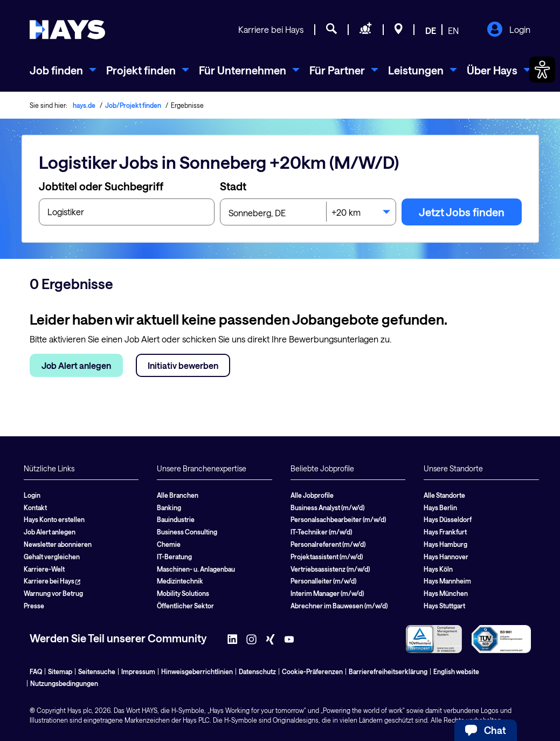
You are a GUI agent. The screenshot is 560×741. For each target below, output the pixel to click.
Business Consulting (187, 532)
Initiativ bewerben (183, 365)
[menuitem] (63, 70)
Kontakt (35, 507)
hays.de (84, 105)
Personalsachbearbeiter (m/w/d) (338, 519)
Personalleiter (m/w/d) (323, 581)
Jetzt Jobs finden (462, 212)
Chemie (169, 544)
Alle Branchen (178, 495)
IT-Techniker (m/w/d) (321, 532)
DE (431, 30)
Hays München (446, 593)
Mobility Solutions (183, 593)
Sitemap (60, 671)
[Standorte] (399, 30)
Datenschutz (257, 671)
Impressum (138, 671)
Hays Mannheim (447, 581)
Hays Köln (438, 569)
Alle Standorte (444, 495)
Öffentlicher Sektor (185, 606)
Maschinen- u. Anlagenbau (196, 569)
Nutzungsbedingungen (64, 683)
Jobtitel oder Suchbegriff (101, 186)
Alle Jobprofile (312, 495)
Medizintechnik (180, 581)
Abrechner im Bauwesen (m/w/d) (339, 606)
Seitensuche (97, 671)
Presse (34, 606)
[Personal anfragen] (366, 30)
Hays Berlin (440, 507)
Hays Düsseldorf (448, 519)
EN (453, 30)
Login (509, 30)
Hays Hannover (446, 557)
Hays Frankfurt (445, 532)
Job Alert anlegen (76, 365)
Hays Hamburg (445, 544)
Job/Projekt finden (133, 105)
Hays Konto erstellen (54, 519)
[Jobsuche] (331, 30)
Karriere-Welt (44, 569)
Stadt (233, 186)
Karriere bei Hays (271, 29)
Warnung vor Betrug (53, 593)
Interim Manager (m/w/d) (327, 593)
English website (456, 671)
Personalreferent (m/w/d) (328, 544)
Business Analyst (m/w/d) (327, 507)
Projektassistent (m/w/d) (327, 557)
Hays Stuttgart (444, 606)
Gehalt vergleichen (52, 557)
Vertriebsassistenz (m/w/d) (330, 569)
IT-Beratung (174, 557)
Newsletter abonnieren (58, 544)
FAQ (36, 671)
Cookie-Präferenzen (312, 671)
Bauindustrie (176, 519)
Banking (169, 507)
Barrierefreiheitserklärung (388, 671)
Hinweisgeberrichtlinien (197, 671)
